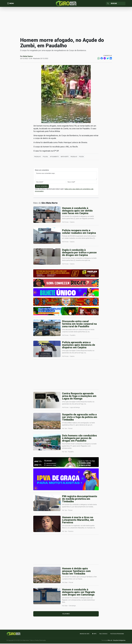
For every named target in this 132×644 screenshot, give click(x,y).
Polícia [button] (81, 157)
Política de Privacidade (117, 634)
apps (94, 634)
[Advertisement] (66, 22)
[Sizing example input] (118, 4)
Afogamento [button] (54, 157)
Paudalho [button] (38, 157)
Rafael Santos (28, 57)
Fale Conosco (103, 634)
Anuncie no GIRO (85, 634)
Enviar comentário (42, 187)
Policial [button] (45, 157)
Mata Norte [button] (65, 157)
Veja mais (66, 614)
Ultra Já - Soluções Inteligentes (116, 641)
